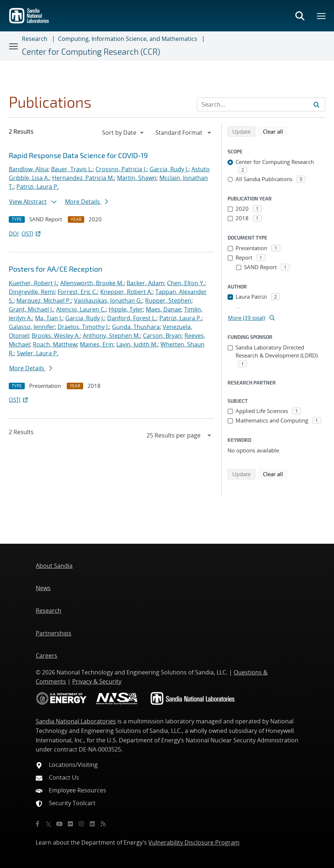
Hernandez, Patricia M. (83, 178)
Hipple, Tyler (126, 309)
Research (35, 39)
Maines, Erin (97, 344)
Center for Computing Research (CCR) (91, 51)
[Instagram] (81, 824)
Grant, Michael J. (31, 309)
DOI (14, 233)
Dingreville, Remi (32, 292)
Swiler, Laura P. (38, 353)
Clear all (275, 131)
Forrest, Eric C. (77, 292)
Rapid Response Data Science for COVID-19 (78, 155)
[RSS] (103, 824)
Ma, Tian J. (49, 318)
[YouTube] (59, 824)
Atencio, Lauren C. (81, 309)
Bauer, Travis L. (72, 169)
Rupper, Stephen (168, 301)
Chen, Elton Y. (186, 283)
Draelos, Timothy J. (83, 327)
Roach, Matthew (55, 344)
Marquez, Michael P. (44, 301)
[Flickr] (70, 824)
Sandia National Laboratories (76, 721)
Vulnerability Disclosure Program (194, 842)
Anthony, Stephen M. (111, 336)
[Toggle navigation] (14, 46)
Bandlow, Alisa (28, 169)
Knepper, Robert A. (126, 292)
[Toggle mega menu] (322, 16)
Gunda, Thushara (136, 327)
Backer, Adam (145, 283)
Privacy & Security (97, 681)
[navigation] (124, 133)
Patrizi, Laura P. (38, 187)
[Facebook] (38, 824)
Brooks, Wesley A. (56, 336)
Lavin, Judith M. (137, 344)
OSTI (32, 233)
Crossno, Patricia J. (121, 169)
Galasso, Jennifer (32, 327)
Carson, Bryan (162, 336)
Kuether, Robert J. (33, 283)
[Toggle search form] (300, 16)
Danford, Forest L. (132, 318)
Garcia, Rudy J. (169, 169)
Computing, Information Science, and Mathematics (128, 39)
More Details (86, 202)
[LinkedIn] (92, 824)
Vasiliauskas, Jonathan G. (108, 301)
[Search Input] (261, 104)
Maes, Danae (164, 309)
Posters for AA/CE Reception (56, 269)
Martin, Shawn (137, 178)
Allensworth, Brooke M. (92, 283)
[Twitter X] (48, 824)
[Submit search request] (316, 104)
